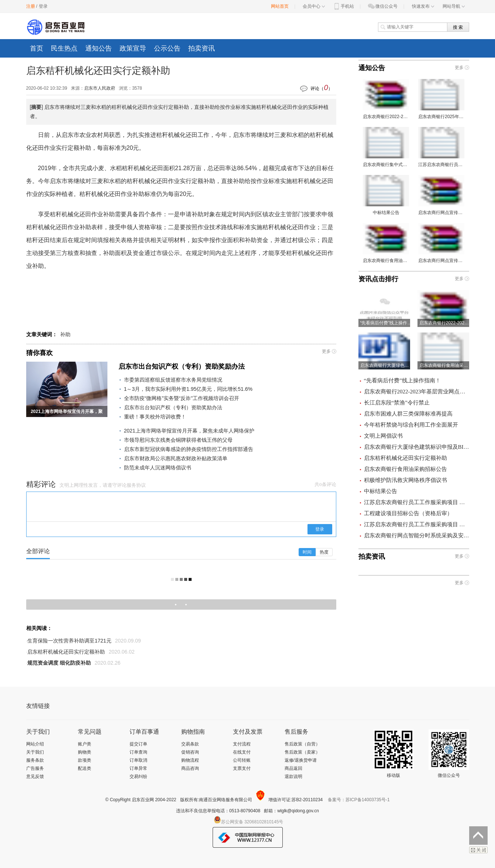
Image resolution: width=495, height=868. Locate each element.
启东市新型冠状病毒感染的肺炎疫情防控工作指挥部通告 (189, 449)
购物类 (85, 752)
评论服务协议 (131, 485)
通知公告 (99, 48)
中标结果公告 (386, 195)
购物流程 (190, 760)
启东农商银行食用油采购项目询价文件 (386, 243)
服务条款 (35, 760)
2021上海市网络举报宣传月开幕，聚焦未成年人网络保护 (189, 431)
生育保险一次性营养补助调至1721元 (69, 641)
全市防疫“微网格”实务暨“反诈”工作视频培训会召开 (182, 398)
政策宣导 (133, 48)
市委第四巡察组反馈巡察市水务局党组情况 (173, 380)
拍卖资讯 (202, 48)
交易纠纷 (138, 776)
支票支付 (242, 768)
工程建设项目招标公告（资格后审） (408, 513)
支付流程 (242, 744)
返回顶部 (478, 836)
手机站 (343, 6)
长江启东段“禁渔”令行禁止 (397, 403)
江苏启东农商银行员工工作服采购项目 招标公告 (441, 147)
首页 (37, 48)
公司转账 (242, 760)
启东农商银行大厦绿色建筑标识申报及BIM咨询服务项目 (417, 447)
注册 (31, 6)
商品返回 (293, 768)
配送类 (85, 768)
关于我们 (35, 752)
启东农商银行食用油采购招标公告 (405, 469)
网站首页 (280, 6)
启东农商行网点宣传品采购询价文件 (441, 243)
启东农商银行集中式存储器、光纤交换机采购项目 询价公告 (386, 147)
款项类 (85, 760)
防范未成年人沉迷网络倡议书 (158, 468)
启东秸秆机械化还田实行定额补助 (66, 652)
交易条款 (190, 744)
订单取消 (138, 760)
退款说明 (293, 776)
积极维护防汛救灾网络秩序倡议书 (405, 480)
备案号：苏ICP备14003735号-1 (359, 800)
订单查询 (138, 752)
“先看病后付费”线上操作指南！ (402, 380)
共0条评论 (325, 484)
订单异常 (138, 768)
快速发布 (423, 6)
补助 (65, 334)
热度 (324, 552)
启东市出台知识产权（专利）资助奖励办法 (182, 366)
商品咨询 (190, 768)
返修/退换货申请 (301, 760)
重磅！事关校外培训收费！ (155, 417)
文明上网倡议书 (383, 436)
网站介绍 (35, 744)
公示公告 (167, 48)
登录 (43, 6)
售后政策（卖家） (302, 752)
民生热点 (64, 48)
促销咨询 (190, 752)
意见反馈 (35, 776)
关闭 (478, 850)
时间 (307, 552)
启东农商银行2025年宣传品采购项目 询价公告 (441, 99)
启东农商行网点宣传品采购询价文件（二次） (441, 195)
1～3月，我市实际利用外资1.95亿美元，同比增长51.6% (188, 389)
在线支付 (242, 752)
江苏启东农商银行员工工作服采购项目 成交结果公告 (417, 524)
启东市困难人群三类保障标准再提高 (408, 414)
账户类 (85, 744)
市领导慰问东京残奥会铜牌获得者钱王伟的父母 (178, 440)
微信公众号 (382, 6)
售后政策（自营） (302, 744)
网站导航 (454, 6)
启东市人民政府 (100, 88)
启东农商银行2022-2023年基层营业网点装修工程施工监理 (386, 99)
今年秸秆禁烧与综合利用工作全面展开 (411, 425)
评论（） (321, 88)
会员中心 (314, 6)
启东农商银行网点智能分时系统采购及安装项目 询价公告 (417, 535)
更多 (326, 351)
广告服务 (35, 768)
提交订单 (138, 744)
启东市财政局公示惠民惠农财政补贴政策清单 (176, 458)
